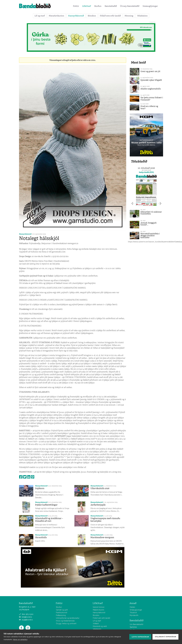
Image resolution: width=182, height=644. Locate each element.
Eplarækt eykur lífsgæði (151, 80)
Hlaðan (132, 607)
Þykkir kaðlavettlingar (46, 505)
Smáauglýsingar (150, 6)
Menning (129, 16)
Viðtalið (96, 624)
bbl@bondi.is (26, 617)
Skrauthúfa (41, 537)
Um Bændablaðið (136, 624)
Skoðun (98, 6)
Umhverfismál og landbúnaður (68, 618)
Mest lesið (138, 62)
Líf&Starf (87, 6)
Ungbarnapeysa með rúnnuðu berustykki (105, 520)
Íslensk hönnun (99, 607)
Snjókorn (40, 488)
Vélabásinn (142, 16)
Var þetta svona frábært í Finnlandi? (152, 99)
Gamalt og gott (62, 610)
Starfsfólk (133, 627)
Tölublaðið (139, 161)
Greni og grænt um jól (150, 71)
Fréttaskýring (61, 615)
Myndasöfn (134, 615)
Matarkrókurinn (56, 16)
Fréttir (76, 6)
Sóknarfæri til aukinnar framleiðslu (151, 213)
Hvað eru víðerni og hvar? (149, 107)
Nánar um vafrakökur (20, 640)
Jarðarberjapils (98, 505)
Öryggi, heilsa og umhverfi (66, 624)
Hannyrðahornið (76, 16)
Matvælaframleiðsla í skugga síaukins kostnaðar (150, 236)
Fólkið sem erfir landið (110, 16)
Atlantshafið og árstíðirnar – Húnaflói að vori (49, 520)
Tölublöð (133, 613)
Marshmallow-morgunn (102, 537)
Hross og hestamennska (65, 621)
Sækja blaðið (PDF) (146, 172)
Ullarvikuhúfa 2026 (100, 488)
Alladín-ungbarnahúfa (151, 89)
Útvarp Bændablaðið (130, 6)
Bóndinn (92, 16)
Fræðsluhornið (62, 613)
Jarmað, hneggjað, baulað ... (149, 224)
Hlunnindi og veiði (100, 626)
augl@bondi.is (26, 620)
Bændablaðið (111, 6)
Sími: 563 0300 (26, 614)
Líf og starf (40, 16)
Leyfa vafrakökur (140, 637)
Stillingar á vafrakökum (165, 637)
